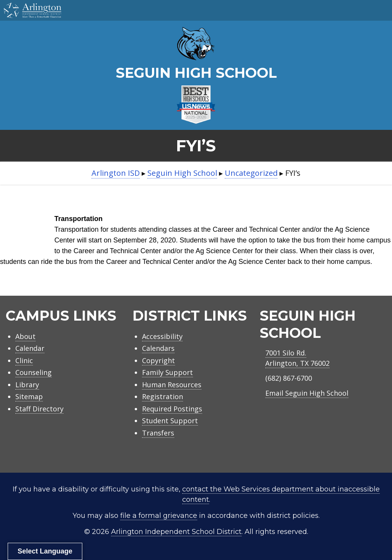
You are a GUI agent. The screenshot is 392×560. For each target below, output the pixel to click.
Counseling (33, 372)
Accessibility (162, 336)
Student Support (170, 421)
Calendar (30, 348)
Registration (163, 396)
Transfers (158, 433)
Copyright (158, 360)
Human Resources (172, 385)
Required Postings (172, 409)
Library (27, 385)
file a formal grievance (159, 516)
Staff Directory (39, 409)
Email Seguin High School (307, 393)
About (25, 336)
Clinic (24, 360)
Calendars (158, 348)
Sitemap (29, 396)
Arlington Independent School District (176, 532)
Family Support (167, 372)
